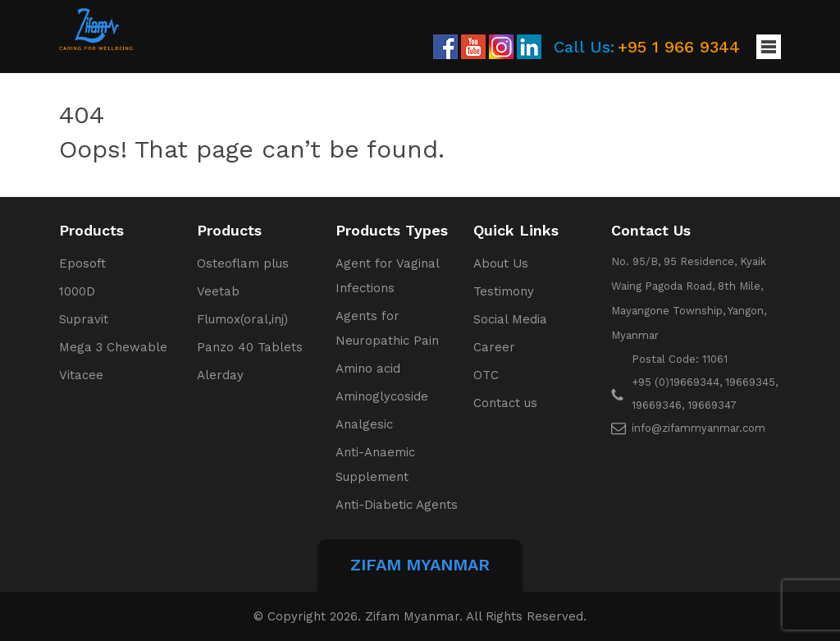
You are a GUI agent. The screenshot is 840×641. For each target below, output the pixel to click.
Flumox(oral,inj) (242, 319)
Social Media (510, 319)
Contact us (505, 403)
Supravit (84, 319)
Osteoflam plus (243, 263)
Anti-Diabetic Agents (397, 505)
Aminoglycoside (382, 396)
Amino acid (368, 369)
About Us (501, 263)
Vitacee (81, 375)
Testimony (504, 291)
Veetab (218, 291)
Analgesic (364, 424)
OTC (486, 375)
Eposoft (82, 263)
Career (494, 347)
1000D (77, 291)
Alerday (220, 375)
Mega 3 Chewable (113, 347)
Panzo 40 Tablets (250, 347)
